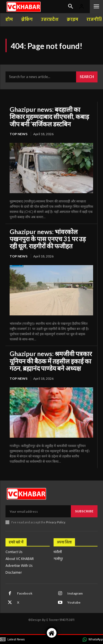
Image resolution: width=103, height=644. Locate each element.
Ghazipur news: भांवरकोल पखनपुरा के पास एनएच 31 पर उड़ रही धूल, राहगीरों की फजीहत (48, 239)
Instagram (75, 593)
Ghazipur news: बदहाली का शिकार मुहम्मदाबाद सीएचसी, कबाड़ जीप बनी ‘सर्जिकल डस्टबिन (49, 117)
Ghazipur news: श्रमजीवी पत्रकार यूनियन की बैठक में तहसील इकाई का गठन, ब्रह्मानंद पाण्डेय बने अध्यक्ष (51, 361)
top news (19, 134)
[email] (38, 511)
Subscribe (84, 511)
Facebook (25, 593)
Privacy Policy (56, 522)
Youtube (74, 602)
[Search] (87, 77)
